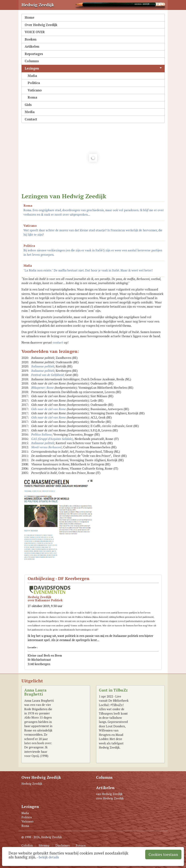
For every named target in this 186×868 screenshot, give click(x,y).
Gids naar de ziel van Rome (49, 409)
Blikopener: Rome (42, 387)
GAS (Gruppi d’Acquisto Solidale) (52, 439)
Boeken (31, 39)
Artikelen (32, 46)
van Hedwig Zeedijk (109, 794)
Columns (32, 61)
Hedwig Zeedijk (32, 784)
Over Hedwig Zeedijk (41, 25)
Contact (31, 119)
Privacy (81, 845)
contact (58, 342)
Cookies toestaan (163, 854)
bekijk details (49, 857)
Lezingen (93, 68)
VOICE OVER (35, 32)
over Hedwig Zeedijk (110, 798)
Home (29, 17)
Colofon (27, 845)
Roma (32, 97)
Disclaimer (63, 845)
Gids (28, 105)
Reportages (34, 54)
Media (30, 112)
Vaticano (35, 90)
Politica (34, 83)
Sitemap (44, 845)
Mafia (32, 76)
